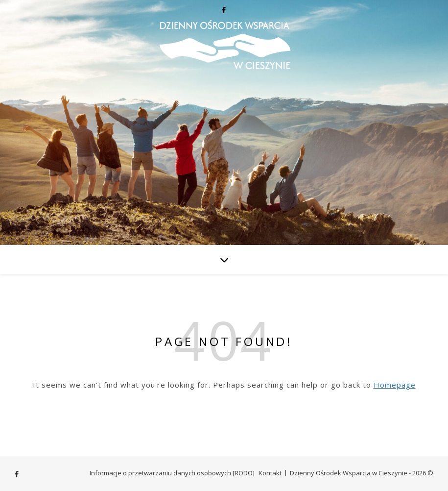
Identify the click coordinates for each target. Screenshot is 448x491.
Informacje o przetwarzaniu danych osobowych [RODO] (172, 473)
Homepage (395, 385)
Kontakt (270, 473)
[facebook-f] (224, 10)
